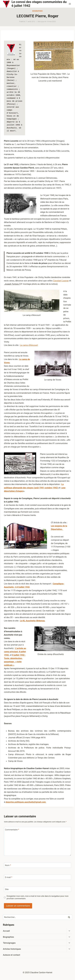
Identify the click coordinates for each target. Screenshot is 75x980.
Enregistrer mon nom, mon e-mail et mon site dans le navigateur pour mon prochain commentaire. (37, 897)
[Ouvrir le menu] (70, 4)
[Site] (37, 889)
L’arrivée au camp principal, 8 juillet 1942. (15, 652)
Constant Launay (61, 281)
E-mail (9, 877)
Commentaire (12, 830)
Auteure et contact (11, 955)
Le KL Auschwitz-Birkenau (32, 621)
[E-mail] (37, 877)
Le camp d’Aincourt (29, 345)
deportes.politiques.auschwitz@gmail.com (26, 802)
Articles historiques (12, 949)
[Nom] (37, 865)
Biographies (37, 11)
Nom (8, 865)
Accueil (6, 931)
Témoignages (9, 943)
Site (7, 889)
